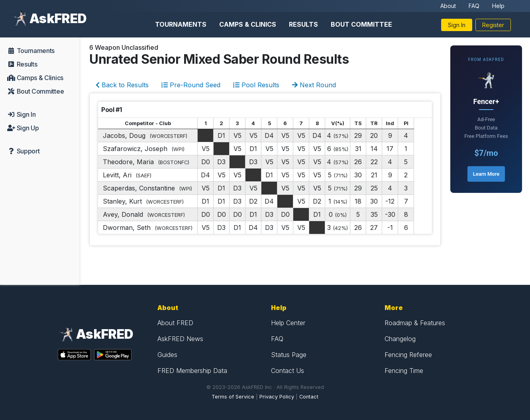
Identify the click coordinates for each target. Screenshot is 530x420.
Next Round (314, 85)
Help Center (288, 323)
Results (303, 24)
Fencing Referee (408, 355)
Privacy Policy (277, 397)
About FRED (175, 323)
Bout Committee (361, 24)
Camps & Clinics (248, 24)
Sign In (457, 25)
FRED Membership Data (192, 371)
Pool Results (256, 85)
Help (498, 6)
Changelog (400, 339)
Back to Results (122, 85)
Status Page (289, 355)
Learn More (486, 174)
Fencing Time (404, 371)
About (448, 6)
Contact (309, 397)
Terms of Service (233, 397)
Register (493, 25)
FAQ (474, 6)
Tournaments (181, 24)
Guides (167, 355)
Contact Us (288, 371)
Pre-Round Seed (191, 85)
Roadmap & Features (415, 323)
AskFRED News (180, 339)
